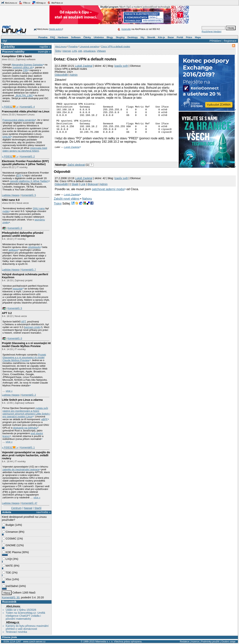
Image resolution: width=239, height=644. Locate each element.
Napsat (28, 508)
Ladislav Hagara (11, 195)
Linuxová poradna (89, 46)
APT (23, 322)
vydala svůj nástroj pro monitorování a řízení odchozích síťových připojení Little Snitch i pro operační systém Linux (26, 412)
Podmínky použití (210, 641)
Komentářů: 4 (27, 107)
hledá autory (56, 29)
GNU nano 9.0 (11, 200)
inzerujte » (44, 52)
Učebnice (99, 37)
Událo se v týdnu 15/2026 (21, 610)
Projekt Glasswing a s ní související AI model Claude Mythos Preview (26, 345)
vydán (6, 211)
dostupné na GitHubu (25, 428)
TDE (7, 573)
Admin (74, 75)
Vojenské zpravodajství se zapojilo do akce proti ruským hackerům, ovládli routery (26, 455)
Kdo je (161, 37)
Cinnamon (10, 532)
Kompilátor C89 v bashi (17, 56)
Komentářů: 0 (15, 228)
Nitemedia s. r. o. (104, 641)
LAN (74, 51)
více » (9, 391)
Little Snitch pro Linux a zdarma (22, 400)
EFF (19, 175)
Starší (38, 508)
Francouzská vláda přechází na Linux (26, 111)
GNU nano (39, 208)
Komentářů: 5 (29, 195)
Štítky (58, 51)
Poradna (43, 37)
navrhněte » (43, 512)
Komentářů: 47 (29, 503)
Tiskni (58, 210)
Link (83, 190)
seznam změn (33, 327)
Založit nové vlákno (67, 205)
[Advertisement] (97, 160)
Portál (180, 37)
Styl (5, 41)
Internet (66, 51)
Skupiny (120, 37)
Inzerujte (126, 29)
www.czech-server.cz (34, 641)
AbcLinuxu (13, 606)
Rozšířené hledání (212, 32)
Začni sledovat (76, 171)
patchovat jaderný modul (108, 195)
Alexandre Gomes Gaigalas (27, 65)
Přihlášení (215, 41)
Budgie (8, 525)
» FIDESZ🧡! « (10, 107)
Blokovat (93, 190)
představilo (34, 247)
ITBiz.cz (25, 3)
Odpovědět (61, 75)
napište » (45, 47)
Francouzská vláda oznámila (19, 120)
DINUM (7, 137)
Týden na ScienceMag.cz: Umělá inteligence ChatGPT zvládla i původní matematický (25, 616)
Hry (142, 37)
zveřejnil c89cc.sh (23, 67)
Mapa (198, 37)
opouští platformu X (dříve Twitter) (29, 181)
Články (87, 37)
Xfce (7, 579)
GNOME (9, 545)
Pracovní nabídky (13, 52)
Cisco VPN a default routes (115, 46)
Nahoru (87, 205)
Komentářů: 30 (11, 597)
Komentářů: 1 (27, 447)
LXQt (7, 559)
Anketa (7, 512)
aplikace (13, 250)
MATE (8, 566)
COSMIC (10, 539)
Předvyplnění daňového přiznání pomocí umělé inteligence (23, 234)
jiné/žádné (10, 586)
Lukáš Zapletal (84, 66)
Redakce (185, 641)
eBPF (44, 419)
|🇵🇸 (4, 228)
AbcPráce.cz (55, 3)
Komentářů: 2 (27, 156)
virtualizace (90, 51)
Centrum (16, 508)
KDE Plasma (12, 552)
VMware (101, 51)
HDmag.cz (39, 3)
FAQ (53, 37)
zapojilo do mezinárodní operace (21, 469)
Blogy (110, 37)
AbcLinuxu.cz (9, 3)
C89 (25, 70)
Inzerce (195, 641)
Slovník (151, 37)
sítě (80, 51)
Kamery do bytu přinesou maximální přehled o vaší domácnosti (27, 627)
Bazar (171, 37)
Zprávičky (8, 47)
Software (76, 37)
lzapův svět (121, 66)
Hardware (63, 37)
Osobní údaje (228, 641)
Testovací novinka (16, 632)
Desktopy (132, 37)
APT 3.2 (7, 313)
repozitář (17, 289)
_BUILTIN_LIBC (24, 95)
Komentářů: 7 (29, 270)
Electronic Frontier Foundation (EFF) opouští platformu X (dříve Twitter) (25, 163)
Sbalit (75, 190)
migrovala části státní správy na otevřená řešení (25, 149)
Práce (189, 37)
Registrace (230, 41)
